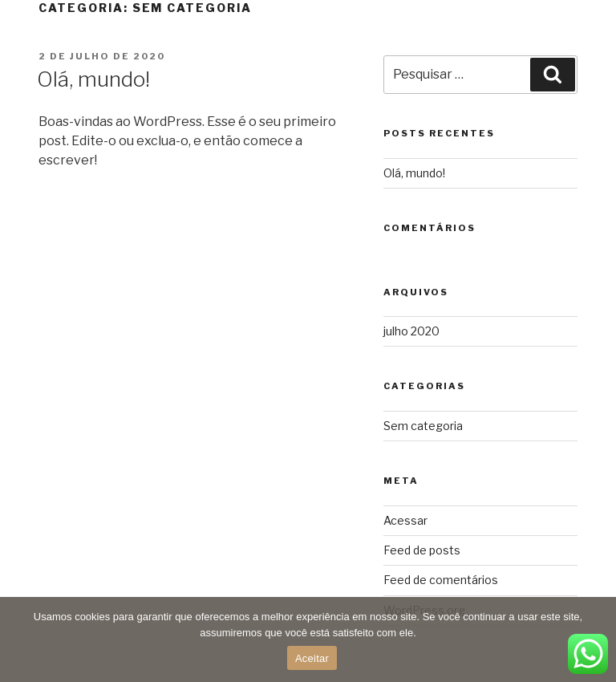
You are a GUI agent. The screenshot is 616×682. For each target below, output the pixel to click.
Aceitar (312, 658)
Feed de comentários (441, 580)
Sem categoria (423, 426)
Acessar (405, 520)
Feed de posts (422, 550)
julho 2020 (411, 331)
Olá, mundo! (93, 79)
